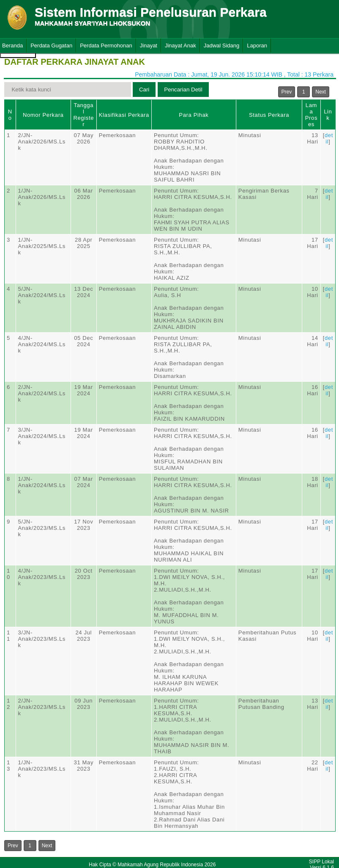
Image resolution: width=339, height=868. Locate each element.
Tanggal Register (83, 115)
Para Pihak (194, 115)
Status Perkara (269, 115)
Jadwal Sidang (222, 45)
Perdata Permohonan (106, 45)
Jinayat (149, 45)
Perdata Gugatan (51, 45)
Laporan (257, 45)
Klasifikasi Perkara (124, 115)
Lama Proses (311, 115)
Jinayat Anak (180, 45)
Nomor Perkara (43, 115)
